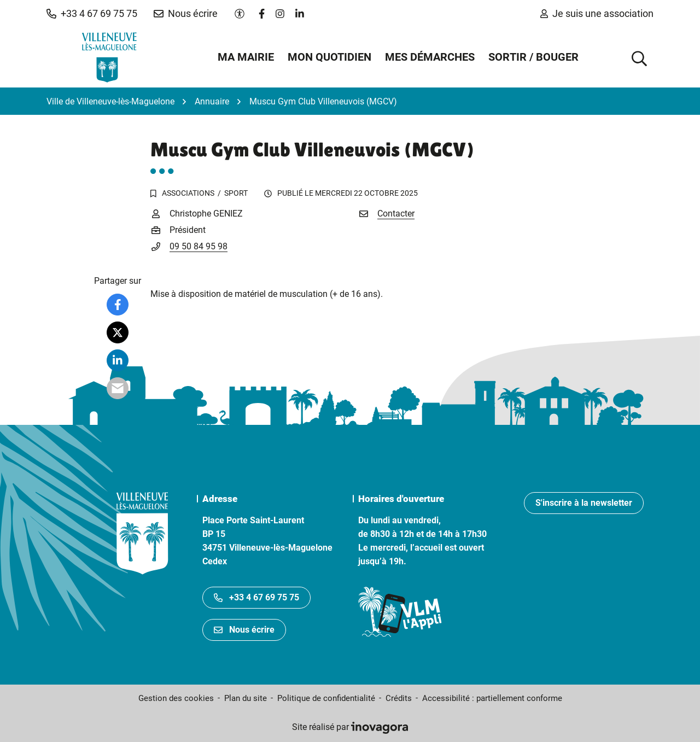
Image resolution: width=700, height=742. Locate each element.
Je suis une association (597, 13)
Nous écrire (244, 630)
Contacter (396, 214)
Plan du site (246, 698)
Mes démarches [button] (430, 57)
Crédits (399, 698)
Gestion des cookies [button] (176, 698)
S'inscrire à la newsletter (584, 503)
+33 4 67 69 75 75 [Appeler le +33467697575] (256, 597)
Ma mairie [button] (246, 57)
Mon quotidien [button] (329, 57)
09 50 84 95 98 (199, 246)
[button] (92, 14)
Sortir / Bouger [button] (533, 57)
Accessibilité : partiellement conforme (492, 698)
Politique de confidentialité (326, 698)
